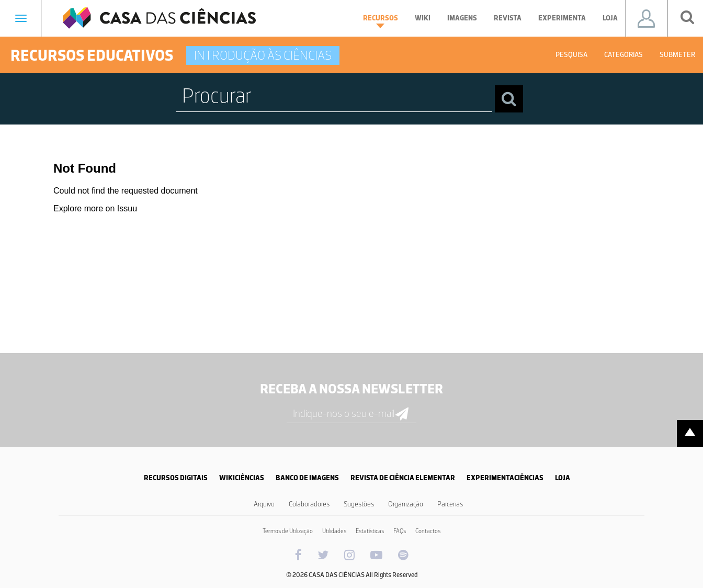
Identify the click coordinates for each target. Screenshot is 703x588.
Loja (610, 18)
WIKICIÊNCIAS (242, 478)
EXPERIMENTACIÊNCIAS (505, 478)
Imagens (462, 18)
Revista (508, 18)
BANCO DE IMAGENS (307, 478)
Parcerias (450, 504)
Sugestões (359, 504)
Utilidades (334, 531)
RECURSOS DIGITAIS (176, 478)
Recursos (381, 21)
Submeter (677, 55)
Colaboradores (309, 504)
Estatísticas (370, 531)
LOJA (563, 478)
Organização (406, 504)
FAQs (400, 531)
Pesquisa (571, 55)
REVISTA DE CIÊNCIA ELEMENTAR (403, 478)
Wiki (423, 18)
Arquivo (264, 504)
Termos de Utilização (288, 531)
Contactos (428, 531)
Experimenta (562, 18)
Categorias (623, 55)
